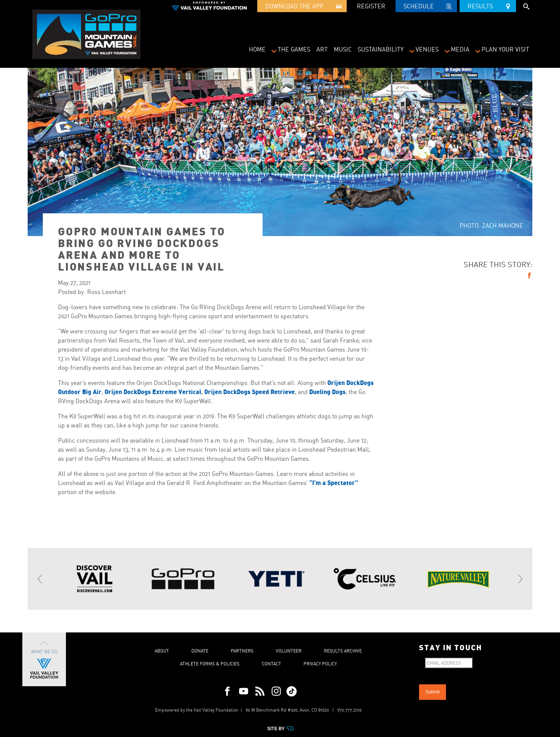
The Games (294, 49)
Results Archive (343, 651)
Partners (242, 651)
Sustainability (381, 49)
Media (460, 49)
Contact (271, 664)
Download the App (302, 7)
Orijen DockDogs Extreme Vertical (153, 392)
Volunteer (289, 651)
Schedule (426, 7)
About (162, 651)
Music (343, 49)
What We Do (44, 659)
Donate (200, 651)
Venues (427, 49)
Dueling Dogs (327, 392)
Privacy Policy (320, 664)
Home (257, 49)
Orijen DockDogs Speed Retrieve (249, 392)
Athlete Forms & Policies (210, 664)
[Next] (520, 579)
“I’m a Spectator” (334, 483)
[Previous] (40, 579)
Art (322, 49)
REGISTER (371, 6)
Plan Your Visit (505, 49)
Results (488, 5)
